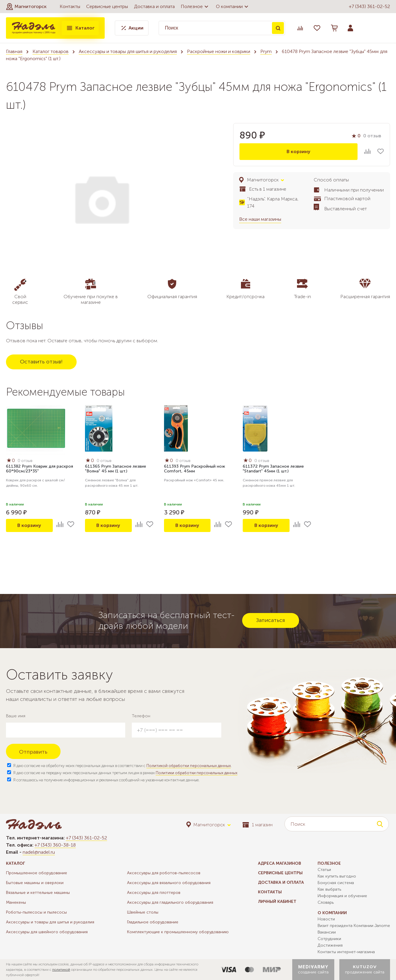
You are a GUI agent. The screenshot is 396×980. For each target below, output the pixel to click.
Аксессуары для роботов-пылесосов (164, 873)
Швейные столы (143, 912)
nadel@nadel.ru (39, 852)
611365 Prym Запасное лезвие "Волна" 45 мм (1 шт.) (116, 469)
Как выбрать (329, 889)
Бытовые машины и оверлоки (35, 883)
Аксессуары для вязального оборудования (169, 883)
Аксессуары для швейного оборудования (47, 932)
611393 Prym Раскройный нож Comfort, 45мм (195, 469)
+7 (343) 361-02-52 (369, 6)
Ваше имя (16, 716)
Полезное (195, 7)
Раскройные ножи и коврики (219, 51)
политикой (61, 970)
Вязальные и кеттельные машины (38, 893)
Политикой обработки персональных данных (189, 766)
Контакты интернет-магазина (346, 952)
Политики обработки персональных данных (197, 773)
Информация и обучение (342, 896)
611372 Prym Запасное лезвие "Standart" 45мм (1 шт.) (273, 469)
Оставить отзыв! (41, 362)
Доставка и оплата (154, 6)
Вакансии (327, 932)
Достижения (330, 945)
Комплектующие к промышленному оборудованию (178, 932)
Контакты (70, 6)
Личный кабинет (277, 902)
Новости (326, 919)
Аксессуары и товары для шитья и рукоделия (128, 51)
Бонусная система (336, 883)
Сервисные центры (107, 6)
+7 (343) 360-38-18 (55, 845)
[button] (26, 7)
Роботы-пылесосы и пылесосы (36, 912)
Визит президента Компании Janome (354, 926)
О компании (233, 7)
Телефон (141, 716)
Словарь (326, 902)
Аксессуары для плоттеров (154, 893)
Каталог (80, 28)
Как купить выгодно (337, 876)
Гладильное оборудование (153, 922)
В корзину (298, 151)
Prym (266, 51)
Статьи (324, 870)
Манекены (16, 902)
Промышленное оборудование (37, 873)
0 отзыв (372, 136)
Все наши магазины (260, 219)
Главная (14, 51)
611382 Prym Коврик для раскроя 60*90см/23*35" (40, 469)
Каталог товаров (51, 51)
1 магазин (257, 825)
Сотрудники (329, 939)
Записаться (271, 620)
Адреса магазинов (280, 863)
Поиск (278, 28)
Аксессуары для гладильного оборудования (170, 902)
